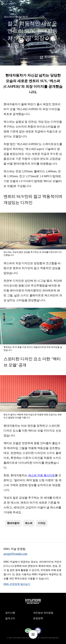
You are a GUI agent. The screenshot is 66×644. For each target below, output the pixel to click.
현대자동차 (51, 57)
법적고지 (10, 618)
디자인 (42, 523)
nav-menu (33, 634)
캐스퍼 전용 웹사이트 (42, 475)
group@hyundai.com (15, 554)
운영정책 (38, 618)
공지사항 (10, 613)
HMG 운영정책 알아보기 (17, 584)
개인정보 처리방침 (43, 613)
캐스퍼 (29, 523)
